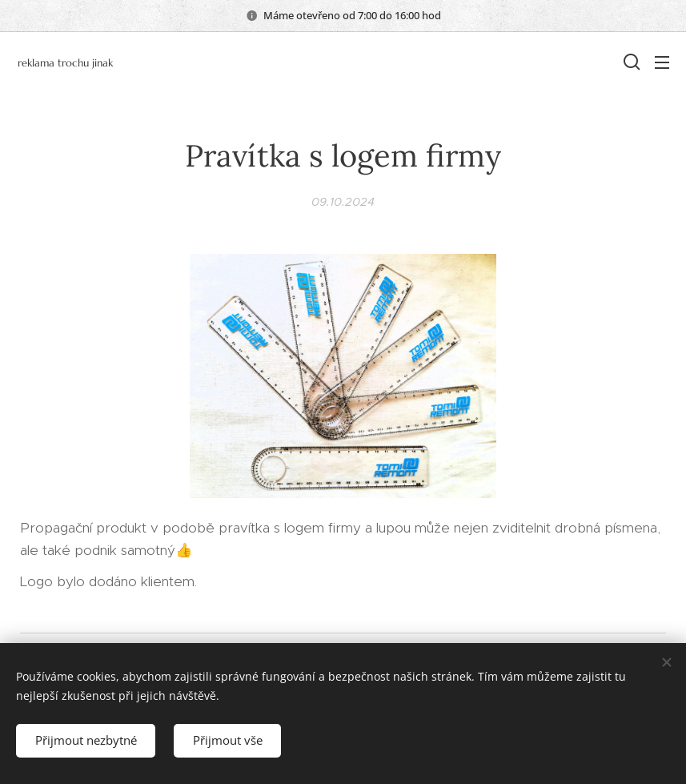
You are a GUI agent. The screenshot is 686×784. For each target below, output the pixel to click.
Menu (662, 62)
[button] (630, 62)
